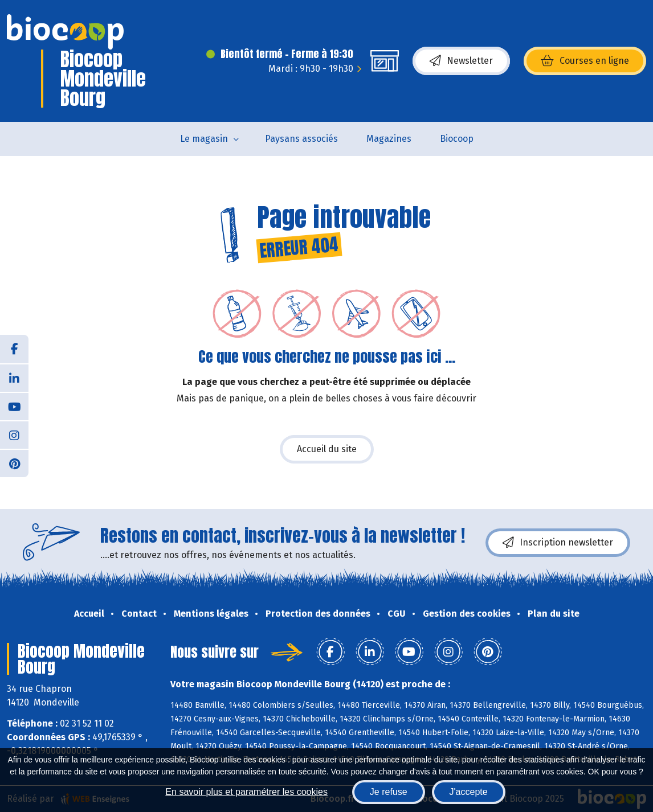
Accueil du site (327, 449)
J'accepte (469, 792)
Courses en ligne (585, 61)
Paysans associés (301, 139)
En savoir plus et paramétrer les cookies (246, 792)
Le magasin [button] (204, 139)
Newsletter (461, 61)
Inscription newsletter (558, 543)
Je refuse (389, 792)
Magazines (389, 139)
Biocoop (457, 139)
